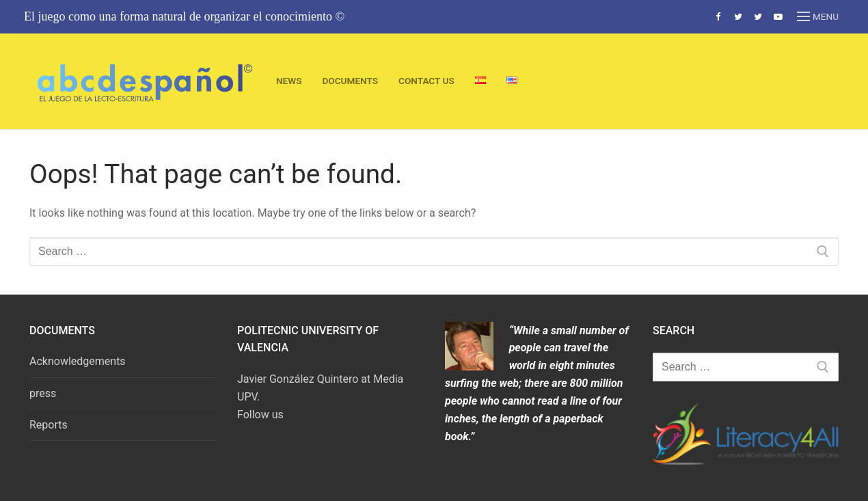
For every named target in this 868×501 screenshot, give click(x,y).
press (43, 393)
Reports (49, 425)
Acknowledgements (78, 361)
